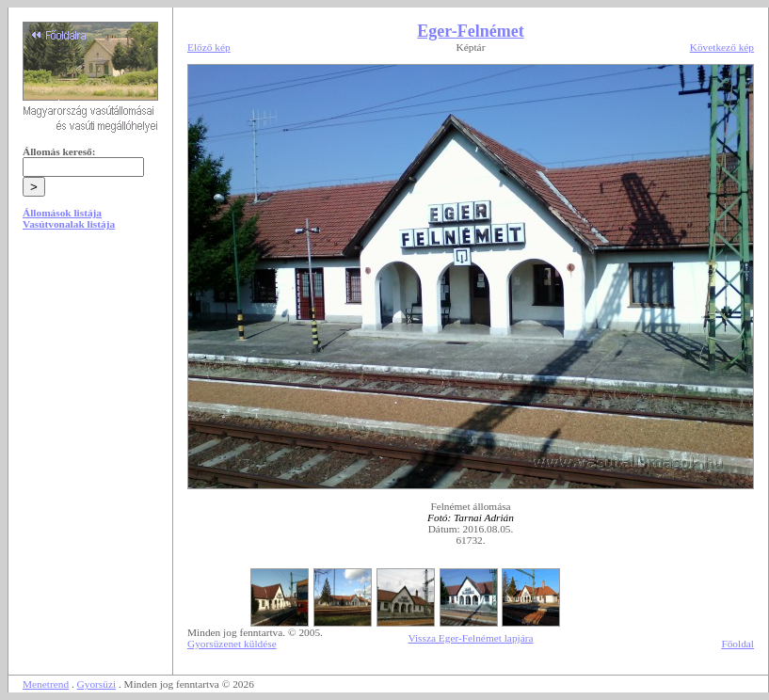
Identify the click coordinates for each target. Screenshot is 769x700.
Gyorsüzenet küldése (232, 644)
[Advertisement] (90, 388)
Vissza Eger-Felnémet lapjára (470, 638)
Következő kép (722, 47)
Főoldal (737, 644)
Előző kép (209, 47)
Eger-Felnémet (470, 31)
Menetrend (46, 684)
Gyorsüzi (97, 684)
